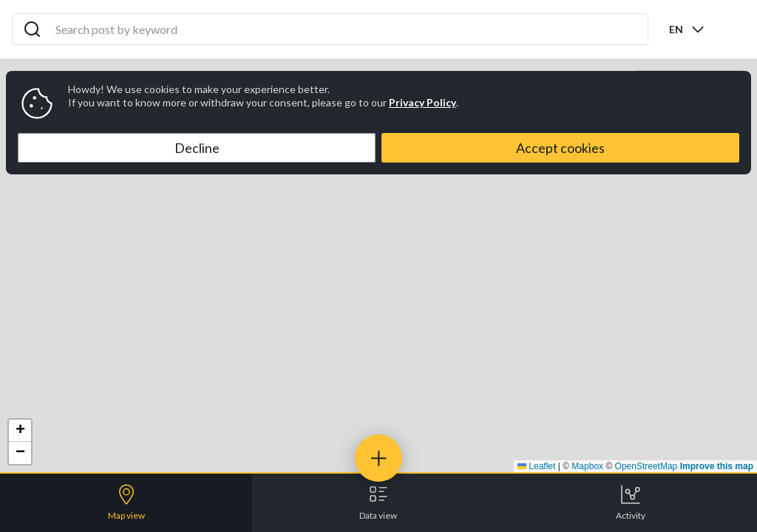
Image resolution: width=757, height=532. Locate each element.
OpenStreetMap (646, 466)
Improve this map (717, 466)
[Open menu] (733, 30)
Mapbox (587, 466)
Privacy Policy (422, 102)
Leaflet (536, 466)
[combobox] (688, 29)
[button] (20, 431)
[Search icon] (33, 30)
